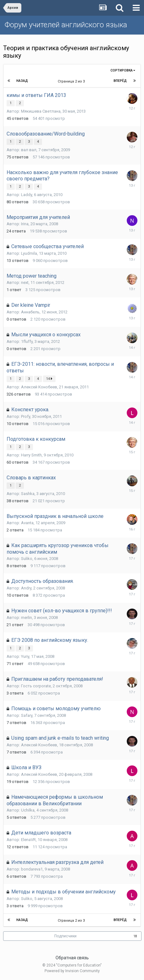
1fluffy (27, 341)
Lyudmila (29, 253)
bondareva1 (32, 869)
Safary (27, 715)
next (25, 282)
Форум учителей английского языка (66, 25)
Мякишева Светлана (41, 111)
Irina (25, 224)
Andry (26, 588)
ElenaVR (28, 840)
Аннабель (30, 312)
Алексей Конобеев (39, 387)
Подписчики (65, 936)
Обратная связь (72, 958)
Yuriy (25, 656)
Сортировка (123, 70)
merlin (27, 618)
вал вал (29, 150)
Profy (26, 416)
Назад (22, 81)
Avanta (27, 523)
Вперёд (120, 81)
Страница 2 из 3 (72, 81)
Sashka (28, 494)
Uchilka (28, 810)
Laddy (27, 195)
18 (135, 936)
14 (49, 379)
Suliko (27, 559)
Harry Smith (31, 455)
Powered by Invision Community (72, 971)
